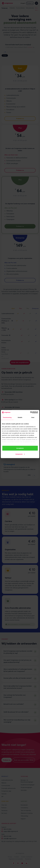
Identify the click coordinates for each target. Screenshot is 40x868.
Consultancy (24, 808)
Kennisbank (24, 805)
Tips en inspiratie (26, 810)
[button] (36, 3)
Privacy (10, 857)
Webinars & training (27, 813)
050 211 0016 (7, 829)
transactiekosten (30, 384)
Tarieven (4, 794)
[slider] (5, 52)
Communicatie (6, 786)
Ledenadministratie (7, 780)
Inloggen (23, 3)
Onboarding (24, 816)
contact (30, 47)
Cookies (17, 857)
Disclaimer (28, 859)
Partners (4, 808)
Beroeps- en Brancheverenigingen (27, 781)
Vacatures (4, 810)
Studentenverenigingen (28, 785)
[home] (7, 3)
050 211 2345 (7, 836)
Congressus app (6, 791)
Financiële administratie (9, 788)
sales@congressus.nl (10, 839)
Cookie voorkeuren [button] (27, 857)
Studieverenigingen (26, 787)
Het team (4, 813)
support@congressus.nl (11, 831)
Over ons (4, 805)
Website (4, 783)
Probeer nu (30, 3)
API (2, 797)
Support (23, 819)
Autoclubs (24, 790)
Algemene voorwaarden (16, 859)
